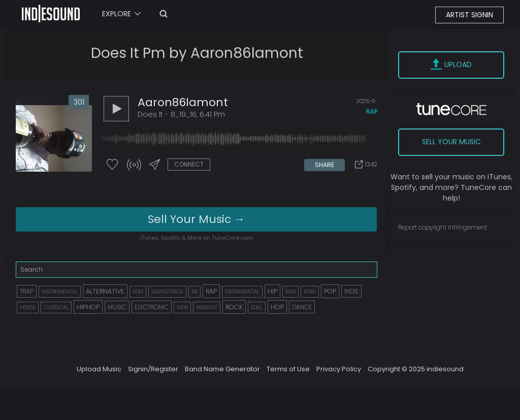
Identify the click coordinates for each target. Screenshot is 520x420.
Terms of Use (288, 369)
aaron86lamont (183, 102)
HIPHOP (88, 307)
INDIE (351, 291)
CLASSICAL (56, 308)
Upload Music (99, 369)
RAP (211, 291)
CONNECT (189, 164)
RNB (290, 292)
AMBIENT (207, 308)
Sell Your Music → (197, 219)
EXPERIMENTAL (242, 292)
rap (372, 111)
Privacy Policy (339, 369)
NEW (182, 308)
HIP (272, 291)
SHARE (324, 165)
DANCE (302, 307)
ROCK (234, 307)
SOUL (257, 308)
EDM (138, 292)
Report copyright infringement (443, 227)
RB (194, 292)
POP (330, 291)
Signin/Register (153, 369)
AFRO (310, 292)
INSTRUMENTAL (60, 292)
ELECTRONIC (152, 307)
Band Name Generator (222, 369)
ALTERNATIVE (105, 291)
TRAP (27, 291)
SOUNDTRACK (167, 292)
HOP (277, 307)
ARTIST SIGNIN (469, 15)
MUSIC (117, 307)
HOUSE (28, 308)
